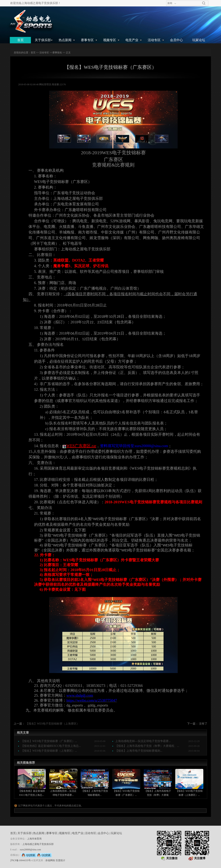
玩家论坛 (199, 40)
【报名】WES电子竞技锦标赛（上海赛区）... (49, 751)
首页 (20, 40)
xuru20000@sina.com (30, 850)
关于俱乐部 (43, 40)
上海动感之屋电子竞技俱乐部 (38, 844)
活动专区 (154, 40)
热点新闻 (65, 40)
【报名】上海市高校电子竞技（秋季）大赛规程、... (147, 746)
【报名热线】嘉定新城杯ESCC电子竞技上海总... (51, 746)
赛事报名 (57, 53)
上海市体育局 (34, 839)
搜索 (204, 3)
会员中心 (176, 40)
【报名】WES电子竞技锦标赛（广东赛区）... (49, 741)
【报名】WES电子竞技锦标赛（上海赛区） (53, 724)
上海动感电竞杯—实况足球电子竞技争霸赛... (143, 741)
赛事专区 (87, 40)
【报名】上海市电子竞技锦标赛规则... (139, 751)
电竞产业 (132, 40)
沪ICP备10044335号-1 (22, 860)
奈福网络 (50, 860)
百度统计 (60, 860)
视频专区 (110, 40)
